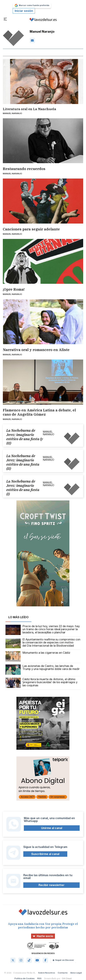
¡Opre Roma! (14, 289)
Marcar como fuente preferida (32, 5)
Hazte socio (43, 936)
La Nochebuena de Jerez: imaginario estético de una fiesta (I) (23, 488)
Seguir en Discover (63, 960)
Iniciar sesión (24, 11)
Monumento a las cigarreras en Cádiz (38, 656)
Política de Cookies (25, 978)
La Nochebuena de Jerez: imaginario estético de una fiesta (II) (23, 462)
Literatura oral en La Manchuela (29, 109)
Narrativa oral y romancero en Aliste (36, 350)
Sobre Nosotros (47, 973)
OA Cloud (67, 978)
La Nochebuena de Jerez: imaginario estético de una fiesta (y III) (25, 437)
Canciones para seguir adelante (31, 229)
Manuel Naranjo (12, 113)
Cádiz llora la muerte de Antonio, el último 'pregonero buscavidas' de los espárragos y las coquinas (41, 683)
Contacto (63, 973)
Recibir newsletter (51, 885)
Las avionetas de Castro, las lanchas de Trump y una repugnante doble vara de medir (43, 670)
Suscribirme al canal (45, 854)
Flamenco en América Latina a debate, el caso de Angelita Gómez (39, 412)
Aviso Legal (76, 973)
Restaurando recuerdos (24, 169)
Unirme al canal (52, 828)
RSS (39, 978)
